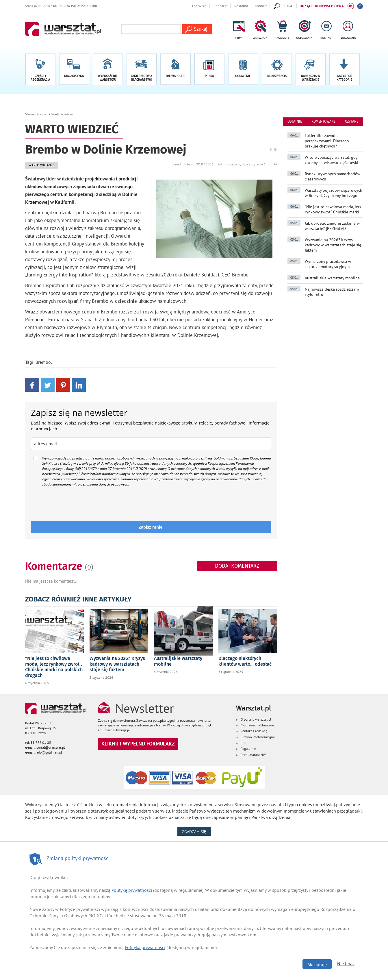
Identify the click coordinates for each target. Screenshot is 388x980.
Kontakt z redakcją (254, 731)
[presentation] (75, 504)
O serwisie (198, 6)
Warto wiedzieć (62, 114)
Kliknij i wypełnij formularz (138, 744)
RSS (243, 743)
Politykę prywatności (132, 890)
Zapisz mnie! (151, 527)
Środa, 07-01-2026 (61, 6)
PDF (274, 149)
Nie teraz (346, 964)
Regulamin (248, 749)
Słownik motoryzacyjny (258, 737)
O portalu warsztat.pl (256, 719)
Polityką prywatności (145, 947)
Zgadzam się (196, 831)
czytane (352, 121)
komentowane (323, 121)
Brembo (43, 362)
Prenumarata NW (253, 755)
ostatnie (295, 121)
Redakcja (220, 6)
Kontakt (261, 6)
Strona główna (36, 114)
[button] (345, 69)
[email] (151, 444)
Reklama (241, 6)
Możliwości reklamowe (257, 725)
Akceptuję (317, 964)
